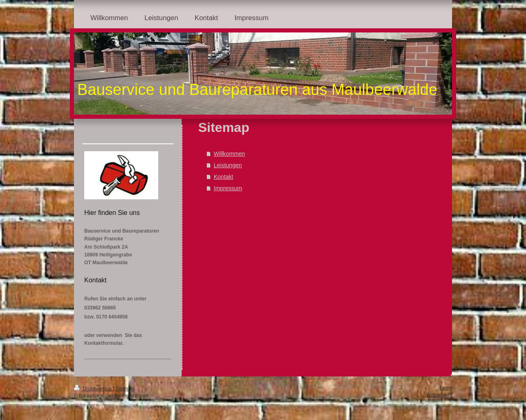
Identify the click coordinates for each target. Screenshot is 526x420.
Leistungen (228, 165)
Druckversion (93, 389)
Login (446, 388)
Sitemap (125, 389)
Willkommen (229, 154)
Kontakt (223, 177)
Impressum (228, 188)
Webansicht (439, 395)
